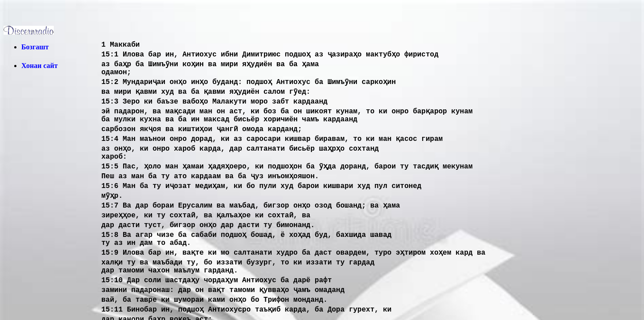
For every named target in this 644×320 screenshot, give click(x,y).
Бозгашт (35, 47)
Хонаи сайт (40, 66)
